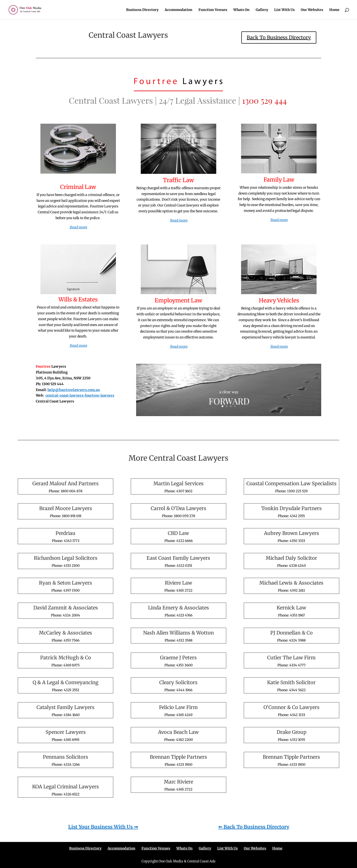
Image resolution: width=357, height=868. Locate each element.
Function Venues (213, 10)
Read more (78, 227)
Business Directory (142, 10)
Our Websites (312, 10)
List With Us (284, 10)
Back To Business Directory (279, 37)
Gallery (262, 10)
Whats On (241, 10)
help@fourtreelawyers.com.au (74, 390)
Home (334, 10)
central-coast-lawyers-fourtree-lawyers (80, 395)
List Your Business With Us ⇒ (103, 827)
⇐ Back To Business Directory (254, 827)
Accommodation (178, 10)
